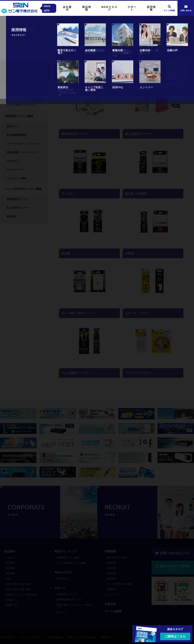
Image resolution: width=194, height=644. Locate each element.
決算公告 (110, 604)
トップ (12, 50)
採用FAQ (111, 589)
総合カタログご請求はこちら (173, 568)
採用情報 (110, 551)
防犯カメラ (13, 126)
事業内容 (111, 563)
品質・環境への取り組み (18, 589)
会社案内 (9, 551)
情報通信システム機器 (19, 116)
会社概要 (11, 568)
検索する (38, 98)
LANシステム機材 (16, 178)
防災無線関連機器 (16, 135)
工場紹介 (11, 600)
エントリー (113, 595)
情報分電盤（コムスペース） (22, 152)
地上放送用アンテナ (18, 208)
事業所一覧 (12, 605)
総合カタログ (63, 579)
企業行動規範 (55, 637)
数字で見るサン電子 (117, 558)
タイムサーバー (15, 170)
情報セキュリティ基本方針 (82, 637)
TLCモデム (13, 161)
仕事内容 (111, 568)
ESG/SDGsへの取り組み (19, 584)
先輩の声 (111, 573)
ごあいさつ (12, 558)
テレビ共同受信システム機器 (23, 189)
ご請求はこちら (175, 636)
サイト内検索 (113, 611)
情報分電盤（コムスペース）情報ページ (75, 606)
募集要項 (111, 579)
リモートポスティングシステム (24, 144)
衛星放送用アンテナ (18, 199)
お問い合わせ (7, 637)
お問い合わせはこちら (173, 553)
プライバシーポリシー (31, 637)
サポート (60, 588)
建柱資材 (11, 216)
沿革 (8, 579)
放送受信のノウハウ (67, 594)
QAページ (62, 612)
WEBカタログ (63, 572)
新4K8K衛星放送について (69, 599)
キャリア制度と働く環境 (119, 584)
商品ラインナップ (66, 551)
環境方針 (106, 637)
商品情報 (27, 50)
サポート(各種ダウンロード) (21, 104)
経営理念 (11, 563)
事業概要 (11, 573)
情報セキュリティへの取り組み (22, 595)
